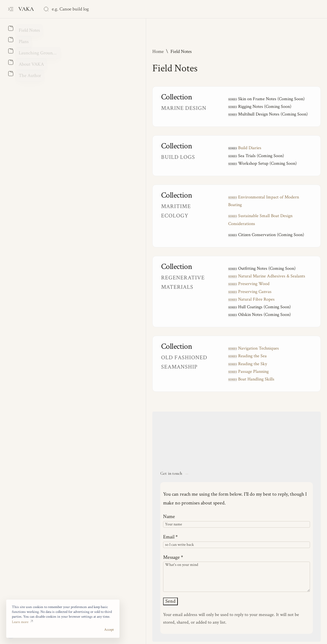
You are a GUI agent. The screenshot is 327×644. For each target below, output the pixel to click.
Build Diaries (175, 148)
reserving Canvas (175, 276)
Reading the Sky (178, 348)
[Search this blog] (86, 9)
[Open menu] (11, 9)
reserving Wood (174, 268)
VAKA (27, 9)
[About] (11, 28)
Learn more (20, 627)
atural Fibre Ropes (177, 284)
